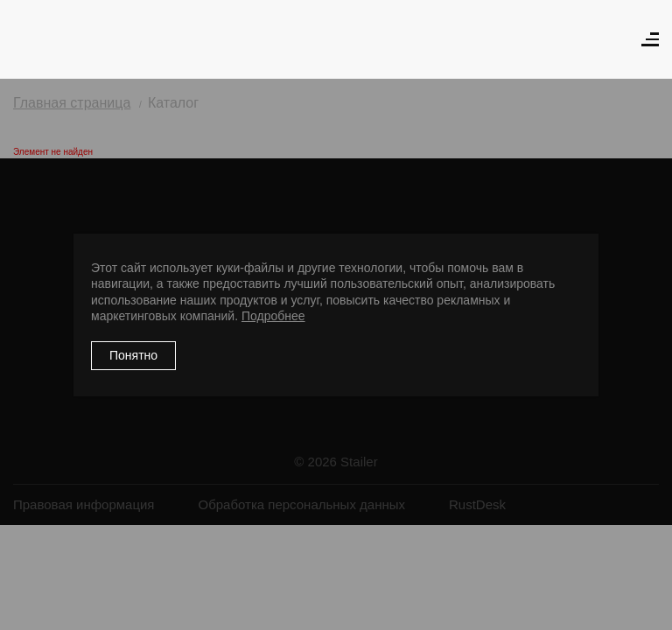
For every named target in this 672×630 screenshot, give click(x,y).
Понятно (133, 355)
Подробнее (273, 316)
